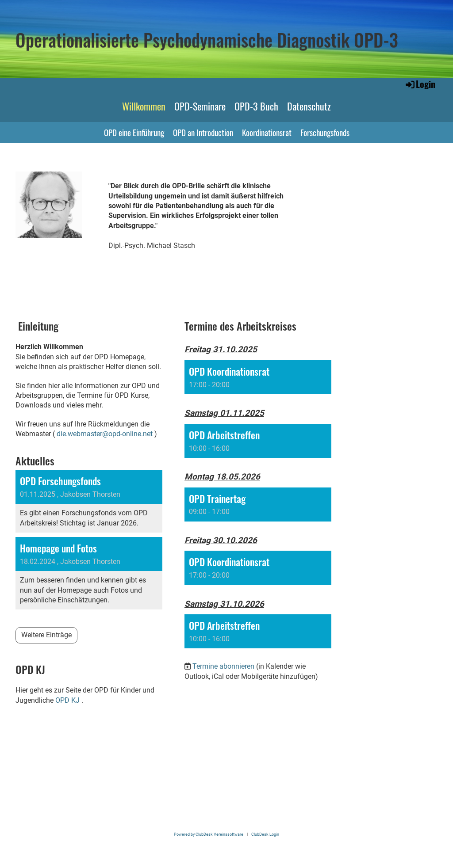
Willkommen (144, 106)
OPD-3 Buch (256, 106)
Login (420, 84)
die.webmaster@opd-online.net (105, 434)
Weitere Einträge (46, 635)
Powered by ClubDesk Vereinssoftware (209, 834)
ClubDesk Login (265, 834)
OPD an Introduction (203, 132)
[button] (258, 377)
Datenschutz (309, 106)
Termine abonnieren (223, 666)
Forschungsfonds (325, 132)
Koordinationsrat (267, 132)
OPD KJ (67, 700)
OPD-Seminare (200, 106)
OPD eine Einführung (134, 132)
